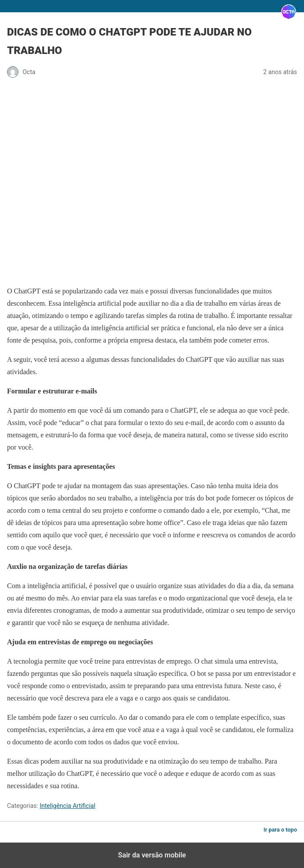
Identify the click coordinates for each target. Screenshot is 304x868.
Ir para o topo (280, 830)
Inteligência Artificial (67, 806)
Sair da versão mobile (152, 855)
